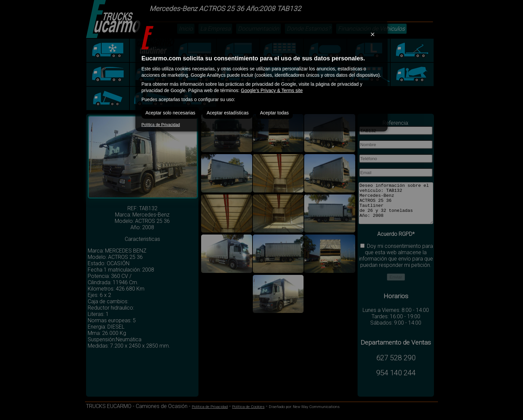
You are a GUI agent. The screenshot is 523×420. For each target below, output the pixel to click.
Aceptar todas (274, 113)
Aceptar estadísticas (227, 113)
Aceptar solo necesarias (170, 113)
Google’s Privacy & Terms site (272, 90)
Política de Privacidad (161, 125)
